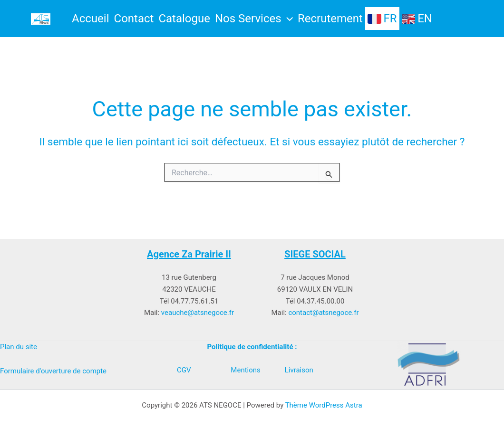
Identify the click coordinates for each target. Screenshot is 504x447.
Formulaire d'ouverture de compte (53, 371)
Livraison (299, 370)
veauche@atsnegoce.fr (198, 313)
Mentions (245, 370)
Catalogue (184, 19)
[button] (287, 19)
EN (417, 19)
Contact (134, 19)
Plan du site (19, 347)
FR (382, 19)
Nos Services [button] (254, 19)
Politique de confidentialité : (252, 347)
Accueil (90, 19)
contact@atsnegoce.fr (323, 313)
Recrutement (330, 19)
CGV (184, 370)
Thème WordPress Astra (324, 405)
